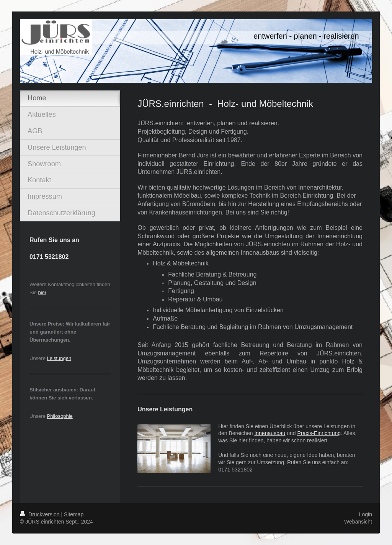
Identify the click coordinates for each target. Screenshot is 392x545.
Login (366, 514)
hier (42, 292)
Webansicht (358, 522)
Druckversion (40, 514)
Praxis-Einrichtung (319, 433)
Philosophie (60, 416)
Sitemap (74, 514)
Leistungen (59, 358)
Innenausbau (270, 433)
